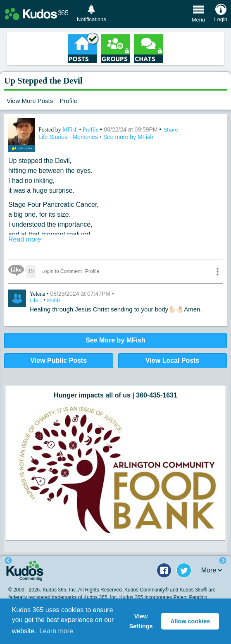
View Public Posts (58, 360)
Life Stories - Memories (69, 137)
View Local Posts (172, 360)
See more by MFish (128, 137)
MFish (71, 130)
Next (223, 561)
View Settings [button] (141, 621)
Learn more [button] (56, 631)
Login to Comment (62, 271)
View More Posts (30, 101)
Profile (68, 101)
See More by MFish (115, 340)
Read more (25, 239)
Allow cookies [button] (190, 621)
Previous (8, 561)
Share (171, 130)
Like (36, 300)
